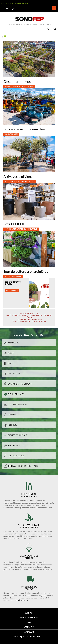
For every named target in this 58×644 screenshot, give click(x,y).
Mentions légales (29, 618)
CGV (29, 622)
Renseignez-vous (21, 600)
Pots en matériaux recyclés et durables (21, 229)
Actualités (29, 627)
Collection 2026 (11, 134)
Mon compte (10, 9)
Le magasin (29, 632)
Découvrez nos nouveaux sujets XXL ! (20, 182)
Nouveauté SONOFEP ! (13, 276)
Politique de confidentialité (29, 637)
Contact (29, 613)
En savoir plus (12, 290)
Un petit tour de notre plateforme (19, 87)
